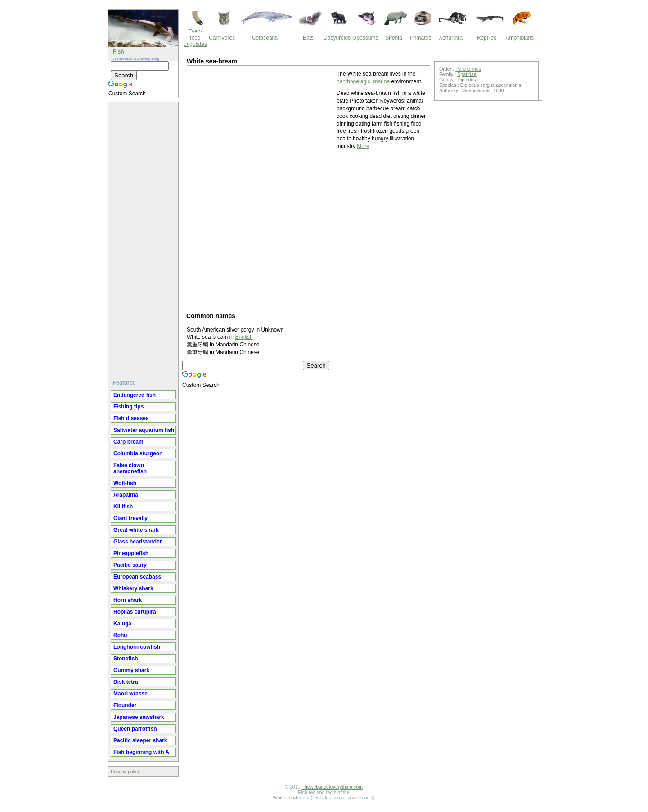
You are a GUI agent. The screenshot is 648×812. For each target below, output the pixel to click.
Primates (421, 38)
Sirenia (394, 38)
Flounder (125, 705)
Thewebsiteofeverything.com (332, 787)
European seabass (137, 577)
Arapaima (126, 495)
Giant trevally (130, 518)
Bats (308, 38)
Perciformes (468, 69)
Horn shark (128, 600)
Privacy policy (125, 772)
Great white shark (136, 530)
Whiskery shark (133, 588)
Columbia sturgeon (138, 453)
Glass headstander (137, 542)
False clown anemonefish (130, 468)
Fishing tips (128, 407)
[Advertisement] (144, 237)
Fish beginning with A (141, 752)
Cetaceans (265, 38)
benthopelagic (353, 81)
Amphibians (520, 38)
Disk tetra (126, 682)
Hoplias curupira (135, 612)
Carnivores (222, 38)
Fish (119, 52)
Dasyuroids (337, 38)
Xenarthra (451, 38)
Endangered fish (135, 395)
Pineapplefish (131, 553)
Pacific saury (130, 565)
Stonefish (126, 659)
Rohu (120, 635)
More (363, 146)
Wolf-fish (125, 483)
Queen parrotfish (135, 729)
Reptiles (487, 38)
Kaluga (122, 624)
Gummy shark (131, 670)
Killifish (123, 507)
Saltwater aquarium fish (144, 430)
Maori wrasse (130, 694)
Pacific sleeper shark (140, 740)
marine (381, 81)
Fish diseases (131, 418)
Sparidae (467, 74)
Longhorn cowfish (137, 647)
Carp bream (128, 442)
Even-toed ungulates (195, 38)
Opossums (365, 38)
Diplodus (466, 80)
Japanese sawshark (139, 717)
